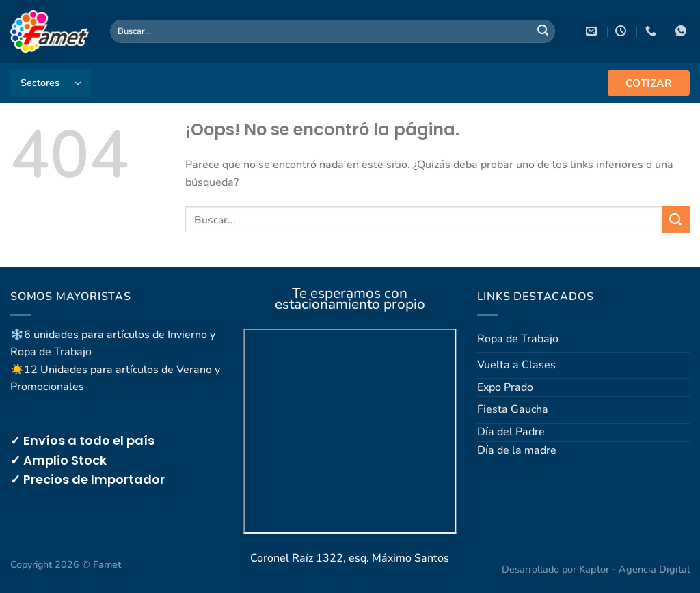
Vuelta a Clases (516, 365)
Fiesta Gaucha (513, 409)
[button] (51, 83)
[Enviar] (543, 31)
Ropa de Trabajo (518, 339)
